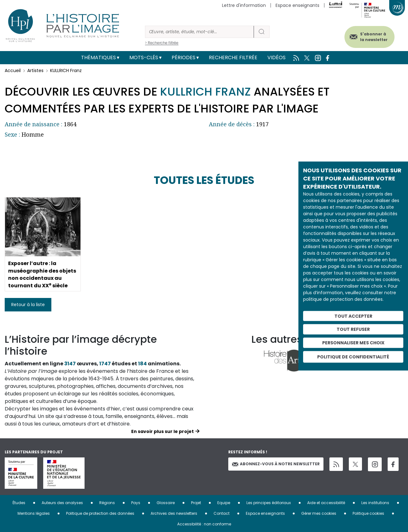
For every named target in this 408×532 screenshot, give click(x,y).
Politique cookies (368, 513)
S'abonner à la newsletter (373, 37)
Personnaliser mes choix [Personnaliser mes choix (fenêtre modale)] (353, 343)
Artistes (35, 70)
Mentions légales (34, 513)
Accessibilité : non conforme (204, 524)
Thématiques (98, 57)
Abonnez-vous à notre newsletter (276, 464)
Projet (196, 503)
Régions (107, 503)
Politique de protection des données (100, 513)
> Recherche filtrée (162, 43)
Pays (136, 503)
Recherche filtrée (233, 57)
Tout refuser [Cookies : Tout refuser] (353, 329)
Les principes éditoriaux (269, 503)
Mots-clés (144, 57)
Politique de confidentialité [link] (353, 357)
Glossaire (166, 503)
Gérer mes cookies (319, 513)
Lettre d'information (244, 5)
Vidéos (276, 57)
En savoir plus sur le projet (163, 431)
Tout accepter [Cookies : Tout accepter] (353, 316)
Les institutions (375, 503)
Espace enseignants (297, 5)
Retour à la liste (28, 305)
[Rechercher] (199, 32)
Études (19, 503)
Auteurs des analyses (62, 503)
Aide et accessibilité (326, 503)
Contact (222, 513)
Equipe (224, 503)
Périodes (183, 57)
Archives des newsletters (174, 513)
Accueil (13, 70)
